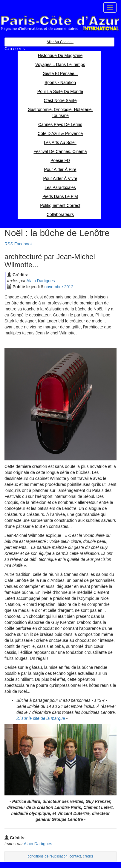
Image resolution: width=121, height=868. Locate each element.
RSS (9, 244)
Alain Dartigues (41, 281)
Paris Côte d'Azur (60, 23)
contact (75, 856)
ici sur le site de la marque (41, 718)
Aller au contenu (60, 42)
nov (54, 287)
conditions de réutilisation (48, 856)
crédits (88, 856)
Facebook (23, 244)
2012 (69, 287)
